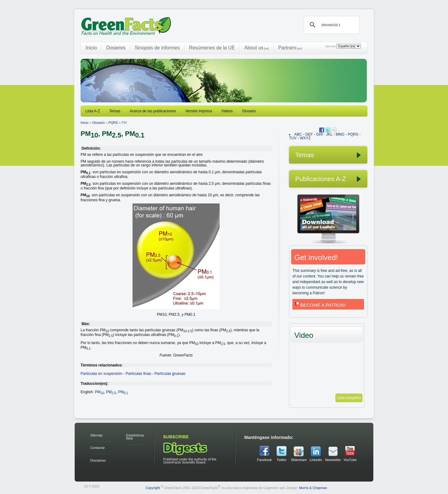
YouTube (350, 460)
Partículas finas (138, 374)
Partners (290, 48)
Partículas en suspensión (101, 374)
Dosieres (116, 48)
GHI (319, 134)
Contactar (98, 448)
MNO (340, 134)
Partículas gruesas (170, 374)
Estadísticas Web (135, 437)
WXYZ (305, 138)
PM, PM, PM (111, 392)
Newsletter (333, 460)
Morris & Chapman (313, 487)
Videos (227, 111)
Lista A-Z (93, 111)
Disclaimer (98, 460)
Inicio (91, 48)
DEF (309, 134)
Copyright (153, 487)
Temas (115, 111)
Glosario (249, 111)
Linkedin (316, 460)
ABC (298, 134)
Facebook (264, 460)
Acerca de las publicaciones (153, 111)
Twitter (282, 460)
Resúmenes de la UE (212, 48)
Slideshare (299, 460)
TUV (293, 138)
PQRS (113, 123)
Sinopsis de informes (157, 48)
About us (257, 48)
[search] (331, 25)
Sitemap (96, 435)
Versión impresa (198, 111)
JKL (329, 134)
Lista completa (349, 398)
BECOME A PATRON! (320, 305)
